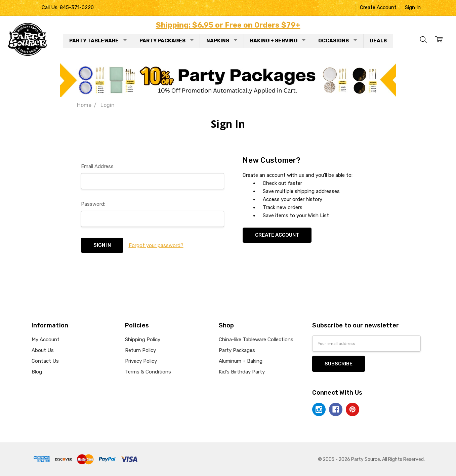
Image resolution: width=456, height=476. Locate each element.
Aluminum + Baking (241, 361)
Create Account (378, 7)
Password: (93, 204)
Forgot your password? (156, 245)
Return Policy (140, 350)
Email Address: (98, 166)
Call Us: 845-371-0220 (68, 7)
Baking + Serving (278, 41)
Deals (378, 41)
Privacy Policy (141, 361)
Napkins (222, 41)
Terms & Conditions (148, 372)
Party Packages (167, 41)
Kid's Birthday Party (242, 372)
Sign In (413, 7)
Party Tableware (98, 41)
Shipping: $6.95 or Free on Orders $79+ (228, 25)
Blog (37, 372)
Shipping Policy (143, 340)
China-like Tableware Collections (256, 340)
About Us (43, 350)
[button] (228, 80)
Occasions (338, 41)
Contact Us (45, 361)
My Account (46, 340)
